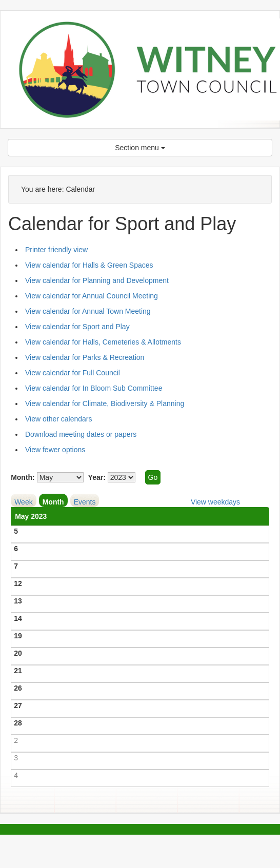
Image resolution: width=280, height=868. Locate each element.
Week (24, 502)
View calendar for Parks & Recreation (85, 357)
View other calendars (58, 419)
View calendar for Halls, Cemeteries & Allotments (103, 342)
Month (53, 502)
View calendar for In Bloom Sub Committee (94, 388)
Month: (23, 477)
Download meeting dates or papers (81, 434)
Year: (97, 477)
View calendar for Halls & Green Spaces (89, 265)
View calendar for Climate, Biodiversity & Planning (105, 403)
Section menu (140, 148)
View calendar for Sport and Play (77, 327)
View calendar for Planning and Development (97, 280)
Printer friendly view (56, 250)
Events (85, 502)
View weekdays (215, 502)
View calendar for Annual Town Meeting (88, 311)
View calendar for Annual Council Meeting (92, 296)
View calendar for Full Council (73, 373)
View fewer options (55, 450)
